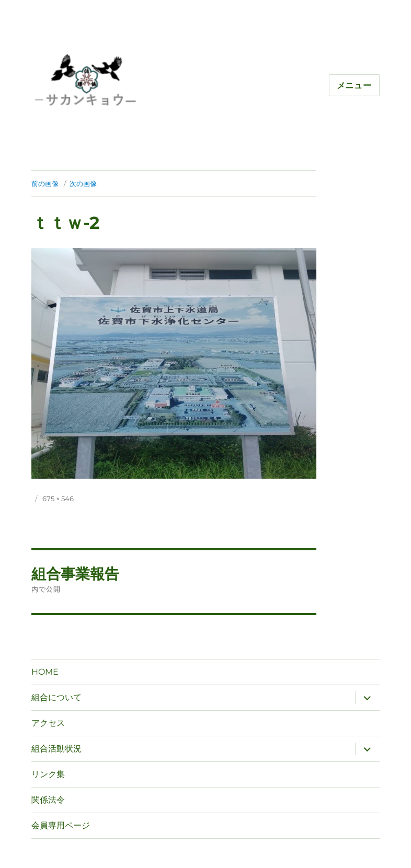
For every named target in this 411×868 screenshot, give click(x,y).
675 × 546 (58, 499)
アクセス (48, 723)
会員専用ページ (61, 825)
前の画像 (45, 183)
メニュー (354, 85)
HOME (45, 672)
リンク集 (48, 774)
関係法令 (48, 800)
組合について (56, 697)
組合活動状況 (56, 749)
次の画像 (83, 183)
